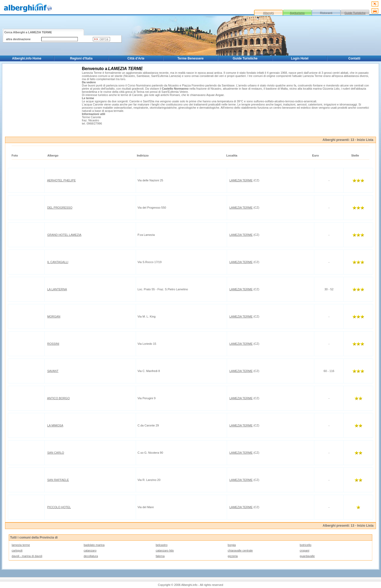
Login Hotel (300, 58)
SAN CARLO (56, 453)
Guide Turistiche (355, 13)
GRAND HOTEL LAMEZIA (64, 235)
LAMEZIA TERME (241, 180)
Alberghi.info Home (27, 58)
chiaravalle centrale (240, 550)
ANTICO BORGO (58, 398)
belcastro (162, 545)
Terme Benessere (190, 58)
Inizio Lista (365, 140)
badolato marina (94, 545)
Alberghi (268, 13)
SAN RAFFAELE (58, 480)
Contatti (354, 58)
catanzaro (90, 550)
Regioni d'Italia (81, 58)
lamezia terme (21, 545)
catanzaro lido (165, 550)
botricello (306, 545)
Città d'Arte (136, 58)
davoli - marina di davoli (27, 556)
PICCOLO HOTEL (59, 507)
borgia (232, 545)
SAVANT (53, 371)
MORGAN (54, 316)
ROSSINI (53, 344)
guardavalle (307, 556)
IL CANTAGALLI (58, 262)
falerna (160, 556)
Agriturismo (297, 13)
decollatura (91, 556)
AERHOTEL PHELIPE (61, 180)
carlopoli (17, 550)
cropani (305, 550)
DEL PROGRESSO (60, 208)
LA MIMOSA (55, 425)
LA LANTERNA (57, 289)
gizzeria (233, 556)
